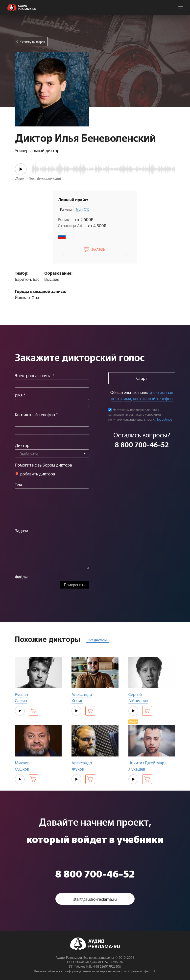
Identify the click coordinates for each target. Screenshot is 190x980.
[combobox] (52, 453)
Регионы (66, 209)
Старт (142, 378)
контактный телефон (153, 398)
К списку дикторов (32, 42)
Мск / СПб (83, 209)
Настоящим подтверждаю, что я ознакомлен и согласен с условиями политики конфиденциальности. (135, 414)
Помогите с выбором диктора (43, 465)
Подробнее (164, 419)
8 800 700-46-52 (142, 444)
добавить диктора (37, 474)
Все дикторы (98, 640)
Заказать (98, 249)
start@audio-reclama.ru (95, 899)
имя (127, 398)
